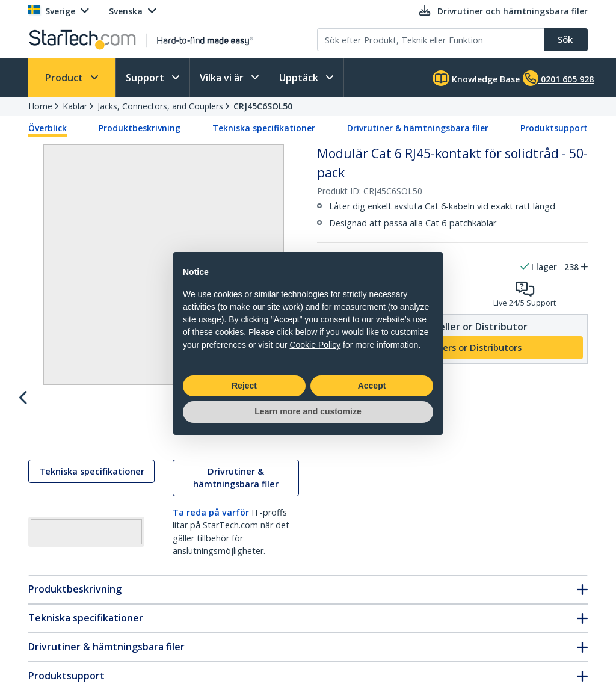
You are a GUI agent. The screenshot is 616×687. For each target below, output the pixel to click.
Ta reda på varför (211, 524)
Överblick (48, 128)
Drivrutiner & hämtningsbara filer (418, 128)
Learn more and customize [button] (308, 411)
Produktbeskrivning (140, 128)
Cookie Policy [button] (315, 345)
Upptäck (300, 78)
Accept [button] (372, 386)
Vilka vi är (223, 78)
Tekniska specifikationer (264, 128)
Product (65, 78)
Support (146, 78)
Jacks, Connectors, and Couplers (160, 106)
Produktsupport (554, 128)
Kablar (75, 106)
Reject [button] (244, 386)
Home (40, 106)
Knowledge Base (476, 78)
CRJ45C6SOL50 (263, 106)
